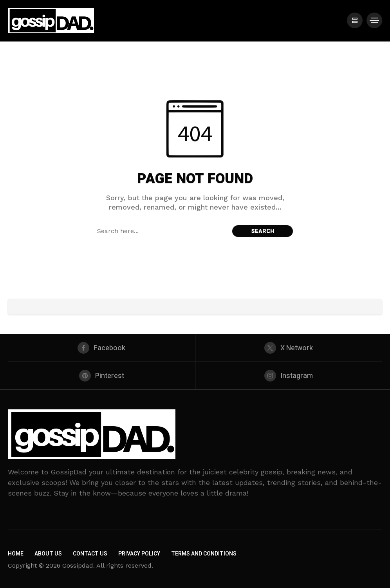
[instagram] (289, 376)
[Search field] (163, 231)
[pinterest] (102, 376)
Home (16, 554)
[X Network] (289, 348)
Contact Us (90, 554)
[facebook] (102, 348)
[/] (355, 20)
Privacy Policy (139, 554)
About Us (48, 554)
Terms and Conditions (204, 554)
